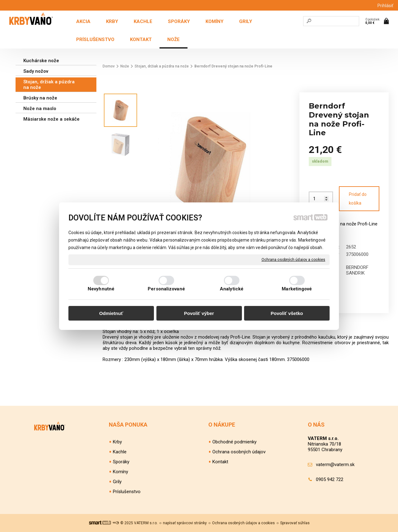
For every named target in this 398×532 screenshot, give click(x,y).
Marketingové (297, 289)
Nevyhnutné (101, 289)
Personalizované (166, 289)
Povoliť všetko (287, 313)
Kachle (120, 452)
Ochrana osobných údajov (239, 452)
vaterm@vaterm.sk (335, 465)
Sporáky (121, 462)
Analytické (232, 289)
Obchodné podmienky (234, 442)
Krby (117, 442)
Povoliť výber (199, 313)
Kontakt (220, 462)
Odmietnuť (111, 313)
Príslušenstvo (127, 492)
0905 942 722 (330, 479)
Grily (117, 482)
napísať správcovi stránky (185, 523)
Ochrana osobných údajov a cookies (293, 259)
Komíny (120, 472)
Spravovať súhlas (295, 523)
